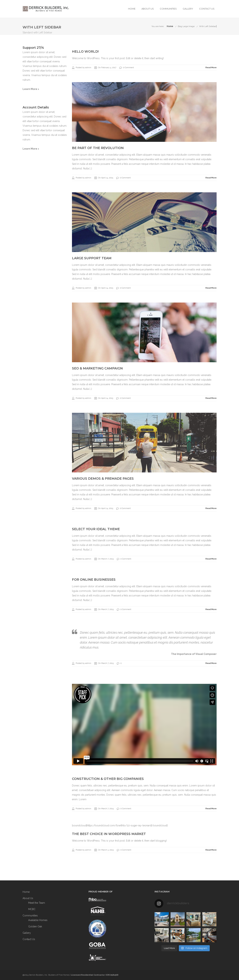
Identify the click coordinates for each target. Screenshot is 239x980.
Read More (211, 68)
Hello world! (85, 52)
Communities (168, 9)
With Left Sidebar (208, 26)
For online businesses (94, 580)
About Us (148, 9)
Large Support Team (92, 258)
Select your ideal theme (96, 529)
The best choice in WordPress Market (109, 834)
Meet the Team (37, 903)
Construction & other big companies (108, 779)
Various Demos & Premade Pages (103, 479)
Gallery (188, 9)
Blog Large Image (186, 26)
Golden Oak (35, 926)
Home (132, 9)
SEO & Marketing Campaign (97, 368)
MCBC (32, 909)
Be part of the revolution (98, 148)
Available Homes (38, 920)
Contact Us (207, 9)
